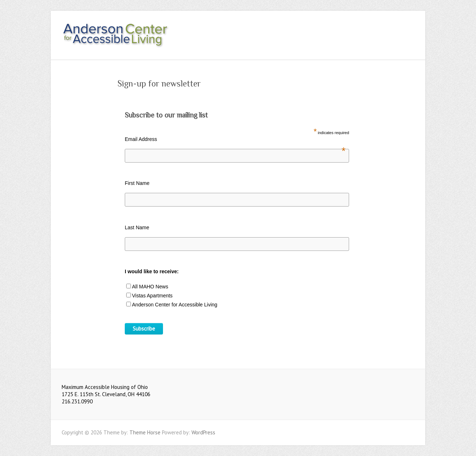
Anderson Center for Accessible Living (175, 305)
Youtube (396, 30)
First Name (137, 183)
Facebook (385, 30)
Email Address (235, 139)
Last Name (137, 227)
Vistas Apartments (152, 296)
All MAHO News (150, 287)
